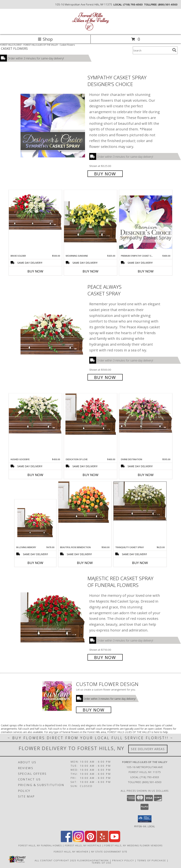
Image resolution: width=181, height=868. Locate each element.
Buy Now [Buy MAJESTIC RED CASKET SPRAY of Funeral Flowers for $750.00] (105, 657)
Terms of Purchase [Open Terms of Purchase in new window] (152, 860)
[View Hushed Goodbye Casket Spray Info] (35, 414)
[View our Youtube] (115, 841)
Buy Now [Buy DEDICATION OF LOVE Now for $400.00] (90, 475)
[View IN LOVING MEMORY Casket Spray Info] (35, 523)
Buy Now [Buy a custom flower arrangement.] (94, 710)
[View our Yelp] (103, 841)
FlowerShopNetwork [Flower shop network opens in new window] (93, 860)
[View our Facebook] (66, 841)
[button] (145, 819)
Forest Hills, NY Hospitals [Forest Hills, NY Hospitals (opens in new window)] (83, 845)
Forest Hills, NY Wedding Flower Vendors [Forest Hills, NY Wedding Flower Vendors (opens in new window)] (133, 845)
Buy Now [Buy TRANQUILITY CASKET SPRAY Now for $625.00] (140, 563)
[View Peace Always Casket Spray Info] (53, 332)
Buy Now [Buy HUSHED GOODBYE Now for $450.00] (35, 475)
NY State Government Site (109, 851)
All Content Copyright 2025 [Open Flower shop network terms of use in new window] (56, 860)
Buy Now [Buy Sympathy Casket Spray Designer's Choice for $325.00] (105, 174)
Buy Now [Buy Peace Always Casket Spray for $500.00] (105, 377)
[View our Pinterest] (90, 841)
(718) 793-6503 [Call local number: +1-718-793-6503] (133, 4)
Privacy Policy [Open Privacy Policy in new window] (123, 860)
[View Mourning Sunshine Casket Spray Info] (90, 222)
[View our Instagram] (78, 841)
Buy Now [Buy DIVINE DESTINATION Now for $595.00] (146, 475)
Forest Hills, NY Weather (71, 851)
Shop (45, 39)
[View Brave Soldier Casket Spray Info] (35, 211)
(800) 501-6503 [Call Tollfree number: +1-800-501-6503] (152, 782)
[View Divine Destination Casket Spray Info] (146, 413)
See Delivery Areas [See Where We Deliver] (148, 749)
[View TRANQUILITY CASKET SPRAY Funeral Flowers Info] (140, 501)
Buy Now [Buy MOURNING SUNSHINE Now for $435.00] (90, 271)
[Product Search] (152, 50)
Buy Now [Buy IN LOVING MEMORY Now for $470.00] (35, 563)
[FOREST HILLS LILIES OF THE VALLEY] (90, 30)
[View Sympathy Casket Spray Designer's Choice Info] (53, 125)
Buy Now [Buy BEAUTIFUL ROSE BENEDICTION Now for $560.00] (85, 563)
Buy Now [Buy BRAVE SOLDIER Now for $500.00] (35, 271)
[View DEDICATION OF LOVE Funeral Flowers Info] (90, 414)
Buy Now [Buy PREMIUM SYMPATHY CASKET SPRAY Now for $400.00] (146, 271)
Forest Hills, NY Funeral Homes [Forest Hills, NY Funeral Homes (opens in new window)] (40, 845)
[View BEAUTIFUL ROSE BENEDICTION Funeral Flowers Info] (85, 502)
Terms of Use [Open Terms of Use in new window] (102, 863)
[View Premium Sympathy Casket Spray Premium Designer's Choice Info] (146, 222)
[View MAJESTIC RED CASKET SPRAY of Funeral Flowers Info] (53, 617)
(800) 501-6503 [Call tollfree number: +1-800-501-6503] (168, 4)
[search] (174, 50)
